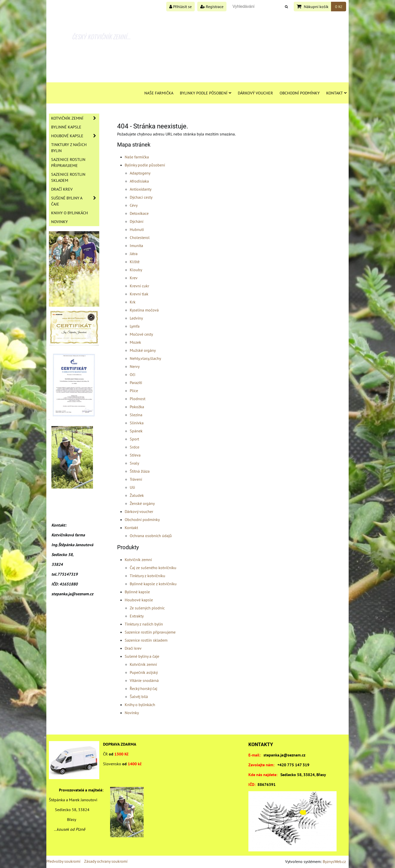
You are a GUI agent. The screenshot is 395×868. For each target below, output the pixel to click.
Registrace (212, 7)
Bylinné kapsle (137, 592)
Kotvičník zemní (138, 560)
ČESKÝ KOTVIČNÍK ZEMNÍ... (101, 37)
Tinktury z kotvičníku (147, 576)
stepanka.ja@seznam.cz (284, 755)
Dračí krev (133, 648)
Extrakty (137, 616)
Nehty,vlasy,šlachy (145, 358)
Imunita (136, 246)
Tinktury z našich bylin (144, 624)
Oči (133, 374)
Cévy (134, 205)
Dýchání (137, 221)
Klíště (135, 262)
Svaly (134, 463)
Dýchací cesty (141, 197)
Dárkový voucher (255, 93)
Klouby (136, 270)
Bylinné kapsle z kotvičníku (153, 584)
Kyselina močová (144, 310)
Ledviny (136, 318)
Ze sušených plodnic (147, 608)
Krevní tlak (139, 294)
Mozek (135, 342)
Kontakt (336, 93)
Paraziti (136, 383)
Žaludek (137, 495)
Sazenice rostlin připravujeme (150, 632)
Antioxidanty (141, 189)
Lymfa (135, 326)
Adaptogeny (140, 173)
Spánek (136, 431)
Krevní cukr (139, 286)
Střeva (135, 455)
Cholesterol (140, 237)
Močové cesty (141, 334)
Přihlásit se (180, 7)
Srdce (135, 447)
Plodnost (138, 399)
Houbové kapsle (139, 600)
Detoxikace (139, 213)
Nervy (135, 366)
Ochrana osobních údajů (151, 536)
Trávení (136, 479)
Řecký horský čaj (143, 688)
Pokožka (137, 407)
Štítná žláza (140, 471)
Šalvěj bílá (139, 697)
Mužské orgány (143, 350)
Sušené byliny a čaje (142, 656)
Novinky (132, 713)
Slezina (136, 415)
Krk (133, 302)
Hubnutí (137, 229)
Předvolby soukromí (63, 861)
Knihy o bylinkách (140, 705)
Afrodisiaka (139, 181)
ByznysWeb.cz (334, 861)
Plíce (134, 391)
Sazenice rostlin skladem (146, 640)
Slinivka (137, 423)
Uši (132, 487)
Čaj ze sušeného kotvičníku (153, 568)
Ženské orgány (142, 503)
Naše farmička (159, 93)
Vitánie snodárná (144, 680)
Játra (134, 254)
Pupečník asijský (144, 672)
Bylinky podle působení (206, 93)
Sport (134, 439)
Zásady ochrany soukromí (106, 861)
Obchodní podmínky (300, 93)
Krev (134, 278)
